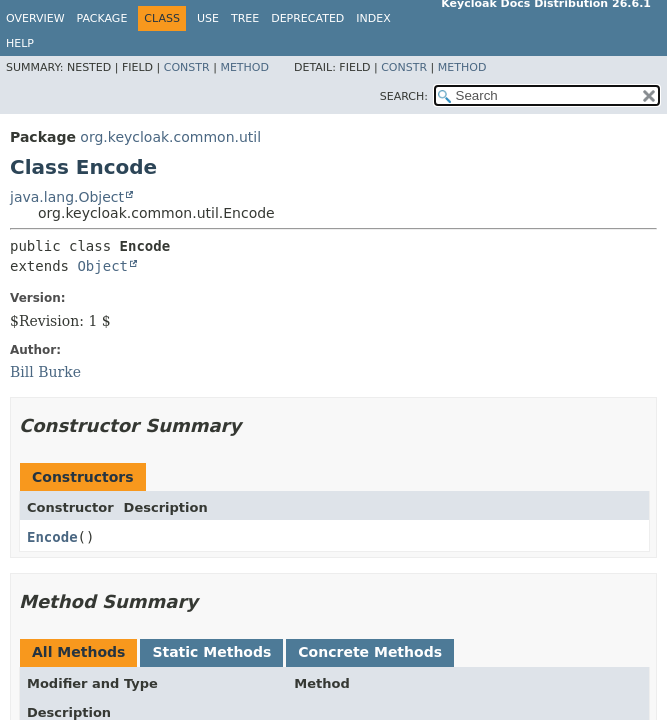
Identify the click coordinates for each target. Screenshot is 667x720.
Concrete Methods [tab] (370, 652)
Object (102, 266)
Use (208, 18)
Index (373, 18)
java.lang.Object (67, 197)
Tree (245, 18)
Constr (187, 67)
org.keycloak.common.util (170, 137)
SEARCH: (404, 96)
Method (244, 67)
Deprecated (307, 18)
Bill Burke (45, 372)
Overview (35, 18)
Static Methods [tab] (211, 652)
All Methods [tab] (78, 652)
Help (20, 43)
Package (102, 18)
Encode (52, 537)
